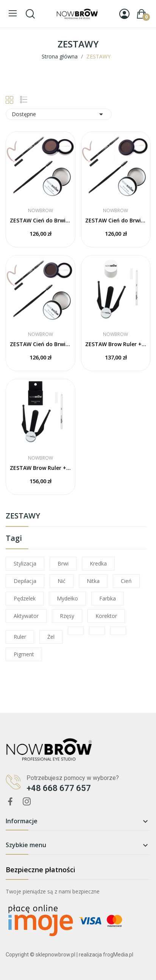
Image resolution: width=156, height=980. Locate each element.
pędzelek (25, 598)
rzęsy (67, 616)
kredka (98, 563)
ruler (20, 637)
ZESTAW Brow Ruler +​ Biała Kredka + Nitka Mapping (41, 468)
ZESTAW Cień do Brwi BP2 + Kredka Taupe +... (41, 220)
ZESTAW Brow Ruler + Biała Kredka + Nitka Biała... (116, 344)
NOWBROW (41, 211)
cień (126, 581)
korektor (106, 616)
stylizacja (25, 563)
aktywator (26, 616)
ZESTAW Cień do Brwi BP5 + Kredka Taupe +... (41, 344)
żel (51, 637)
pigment (24, 654)
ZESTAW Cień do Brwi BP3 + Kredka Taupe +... (116, 220)
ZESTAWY (23, 516)
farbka (108, 598)
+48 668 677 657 (59, 788)
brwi (63, 563)
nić (62, 581)
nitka (93, 581)
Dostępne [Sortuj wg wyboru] (59, 114)
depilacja (25, 581)
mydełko (67, 598)
